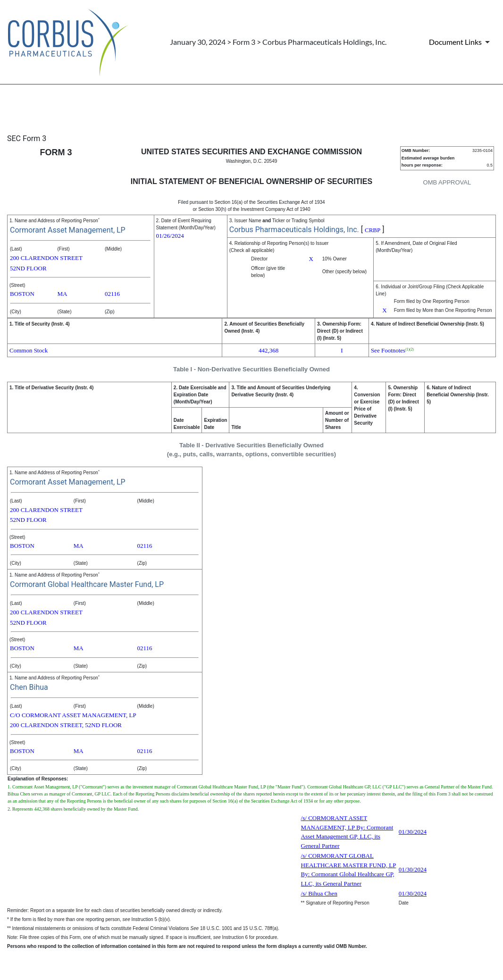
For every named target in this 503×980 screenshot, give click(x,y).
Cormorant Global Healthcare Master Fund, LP (87, 584)
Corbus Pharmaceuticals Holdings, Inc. (294, 230)
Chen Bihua (29, 687)
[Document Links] (461, 42)
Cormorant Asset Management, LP (68, 230)
